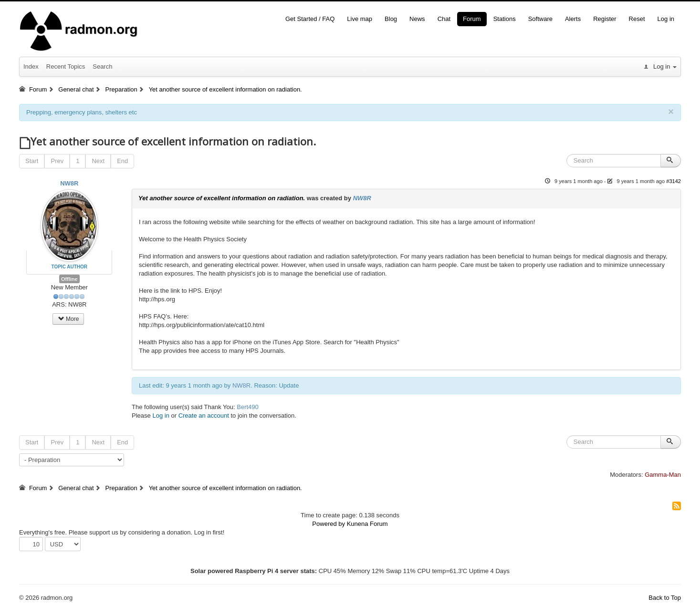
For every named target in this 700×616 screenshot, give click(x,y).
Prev (57, 161)
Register (605, 19)
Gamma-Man (663, 475)
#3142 (674, 181)
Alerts (573, 19)
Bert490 (248, 407)
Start (32, 161)
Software (540, 19)
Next (98, 161)
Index (31, 67)
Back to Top (665, 598)
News (417, 19)
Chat (444, 19)
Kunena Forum (367, 524)
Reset (637, 19)
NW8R (69, 183)
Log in (666, 19)
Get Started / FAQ (310, 19)
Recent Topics (66, 67)
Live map (360, 19)
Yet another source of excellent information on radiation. (222, 198)
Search (102, 67)
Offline (69, 279)
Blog (391, 19)
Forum (472, 19)
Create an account (204, 416)
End (122, 161)
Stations (505, 19)
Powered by (329, 524)
